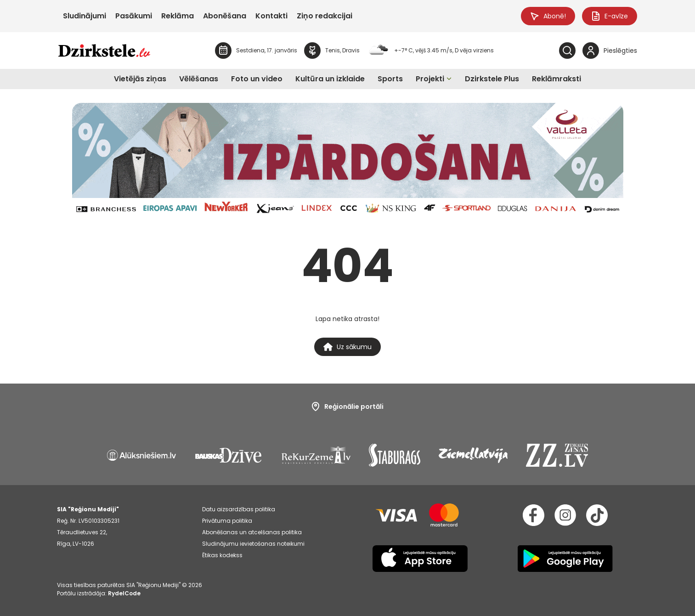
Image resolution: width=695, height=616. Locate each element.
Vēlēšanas (199, 79)
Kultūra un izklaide (330, 79)
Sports (390, 79)
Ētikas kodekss (222, 555)
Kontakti (271, 16)
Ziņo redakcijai (325, 16)
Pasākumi (134, 16)
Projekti (430, 79)
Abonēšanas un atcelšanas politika (252, 532)
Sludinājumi (85, 16)
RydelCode (124, 593)
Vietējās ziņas (140, 79)
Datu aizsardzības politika (239, 509)
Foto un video (257, 79)
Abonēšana (225, 16)
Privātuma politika (227, 521)
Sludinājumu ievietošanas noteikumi (253, 544)
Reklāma (178, 16)
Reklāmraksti (557, 79)
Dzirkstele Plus (492, 79)
